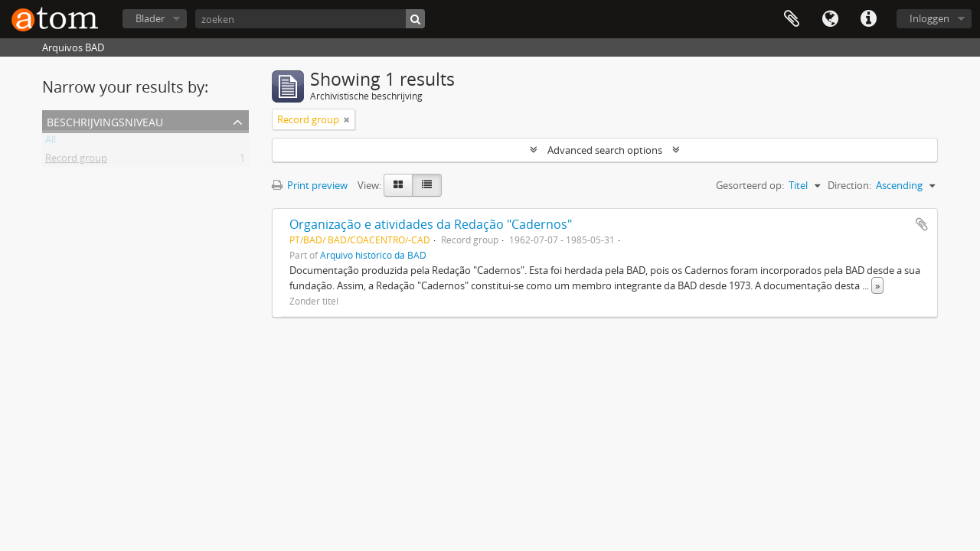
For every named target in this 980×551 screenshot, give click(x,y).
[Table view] (427, 185)
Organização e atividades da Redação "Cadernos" (431, 224)
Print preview (310, 185)
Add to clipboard (922, 224)
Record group (76, 161)
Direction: (849, 185)
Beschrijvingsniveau (105, 121)
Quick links (868, 19)
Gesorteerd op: (750, 185)
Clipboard (792, 19)
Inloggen (929, 18)
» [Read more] (877, 285)
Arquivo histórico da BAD (373, 255)
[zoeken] (310, 19)
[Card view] (398, 185)
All (51, 142)
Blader (150, 18)
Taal (830, 19)
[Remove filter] (347, 119)
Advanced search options (605, 150)
